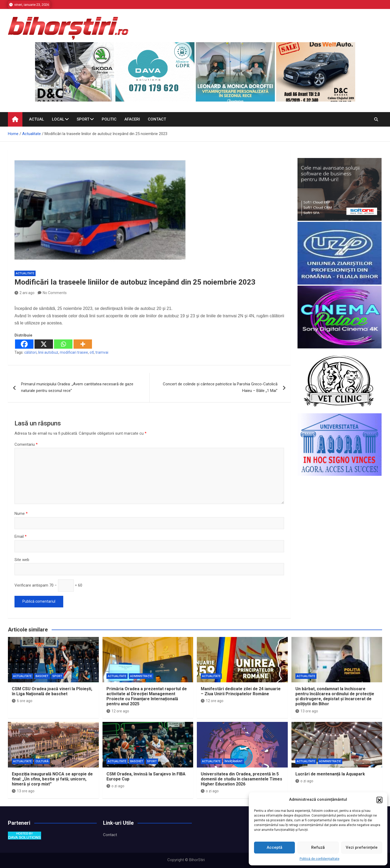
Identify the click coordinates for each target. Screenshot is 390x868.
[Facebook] (24, 344)
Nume (21, 514)
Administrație (141, 676)
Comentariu (26, 444)
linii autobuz (48, 352)
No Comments (55, 293)
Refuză (318, 847)
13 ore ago (307, 711)
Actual (36, 119)
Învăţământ (234, 761)
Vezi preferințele (362, 847)
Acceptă (274, 847)
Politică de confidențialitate (320, 859)
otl (92, 352)
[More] (83, 344)
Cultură (42, 761)
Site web (22, 560)
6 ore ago (22, 701)
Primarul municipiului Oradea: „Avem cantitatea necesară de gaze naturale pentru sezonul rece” (77, 387)
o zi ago (115, 786)
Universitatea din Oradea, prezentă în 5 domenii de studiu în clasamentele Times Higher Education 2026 (242, 779)
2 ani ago (25, 293)
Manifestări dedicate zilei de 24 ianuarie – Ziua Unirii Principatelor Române (241, 691)
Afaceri (132, 119)
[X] (44, 344)
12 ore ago (118, 711)
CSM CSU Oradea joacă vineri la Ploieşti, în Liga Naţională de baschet (52, 691)
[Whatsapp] (63, 344)
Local (58, 119)
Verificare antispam (31, 585)
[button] (379, 800)
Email (21, 536)
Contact (157, 119)
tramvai (102, 352)
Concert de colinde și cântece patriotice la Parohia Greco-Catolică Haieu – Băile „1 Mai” (220, 387)
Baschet (42, 676)
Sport (83, 119)
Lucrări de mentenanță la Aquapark (330, 774)
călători (30, 352)
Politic (109, 119)
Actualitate (25, 273)
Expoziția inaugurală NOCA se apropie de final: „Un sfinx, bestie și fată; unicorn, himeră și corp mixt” (52, 779)
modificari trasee (74, 352)
